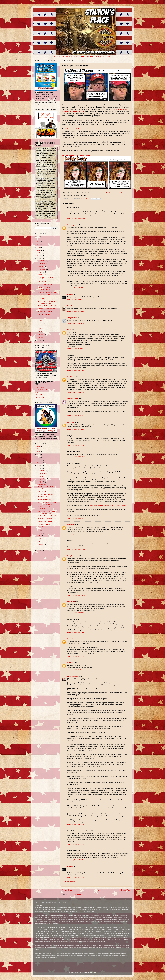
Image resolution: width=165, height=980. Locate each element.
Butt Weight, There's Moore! (47, 306)
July (40, 320)
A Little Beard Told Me (45, 290)
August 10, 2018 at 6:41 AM (76, 323)
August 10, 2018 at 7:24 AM (76, 392)
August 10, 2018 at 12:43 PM (76, 613)
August (41, 272)
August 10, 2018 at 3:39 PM (76, 825)
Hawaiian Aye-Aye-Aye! (46, 284)
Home (97, 890)
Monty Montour (72, 318)
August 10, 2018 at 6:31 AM (76, 311)
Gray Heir (41, 317)
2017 (39, 341)
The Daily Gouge (40, 397)
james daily (71, 525)
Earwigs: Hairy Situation (46, 312)
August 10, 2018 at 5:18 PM (76, 844)
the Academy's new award (112, 193)
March (41, 332)
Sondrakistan (39, 395)
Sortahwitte (71, 601)
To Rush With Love (44, 314)
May (40, 326)
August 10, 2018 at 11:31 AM (76, 550)
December (42, 261)
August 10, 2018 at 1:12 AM (76, 288)
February (42, 334)
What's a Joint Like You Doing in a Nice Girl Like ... (48, 293)
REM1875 (70, 294)
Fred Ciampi (71, 306)
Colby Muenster (72, 556)
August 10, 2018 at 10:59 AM (76, 518)
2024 (39, 242)
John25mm (71, 377)
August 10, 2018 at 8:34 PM (76, 860)
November (42, 264)
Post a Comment (70, 882)
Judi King (70, 662)
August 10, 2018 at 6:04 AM (76, 300)
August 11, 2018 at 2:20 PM (76, 878)
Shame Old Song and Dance (47, 309)
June (40, 323)
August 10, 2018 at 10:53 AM (76, 457)
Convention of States (41, 390)
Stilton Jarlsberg (72, 676)
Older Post (126, 890)
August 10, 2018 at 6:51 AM (76, 349)
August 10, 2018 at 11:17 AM (76, 534)
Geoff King (70, 422)
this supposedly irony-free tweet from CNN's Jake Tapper (108, 506)
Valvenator (70, 639)
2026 (39, 236)
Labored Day (42, 274)
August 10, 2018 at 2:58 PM (76, 670)
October (41, 266)
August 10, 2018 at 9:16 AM (76, 445)
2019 (39, 256)
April (40, 329)
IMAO (36, 392)
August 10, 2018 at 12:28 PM (76, 595)
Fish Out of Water (73, 398)
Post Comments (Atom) (78, 894)
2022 (39, 247)
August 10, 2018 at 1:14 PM (76, 632)
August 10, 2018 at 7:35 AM (76, 416)
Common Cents (40, 387)
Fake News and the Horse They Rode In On (46, 302)
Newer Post (67, 890)
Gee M (69, 329)
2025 (39, 239)
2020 (39, 253)
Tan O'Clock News (44, 287)
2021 (39, 250)
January (41, 337)
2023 (39, 245)
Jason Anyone (72, 225)
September (42, 269)
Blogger (94, 972)
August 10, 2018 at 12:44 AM (76, 219)
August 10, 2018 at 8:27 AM (76, 429)
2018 (39, 258)
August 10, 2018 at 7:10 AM (76, 370)
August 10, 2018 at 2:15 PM (76, 656)
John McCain (42, 281)
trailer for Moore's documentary (76, 129)
